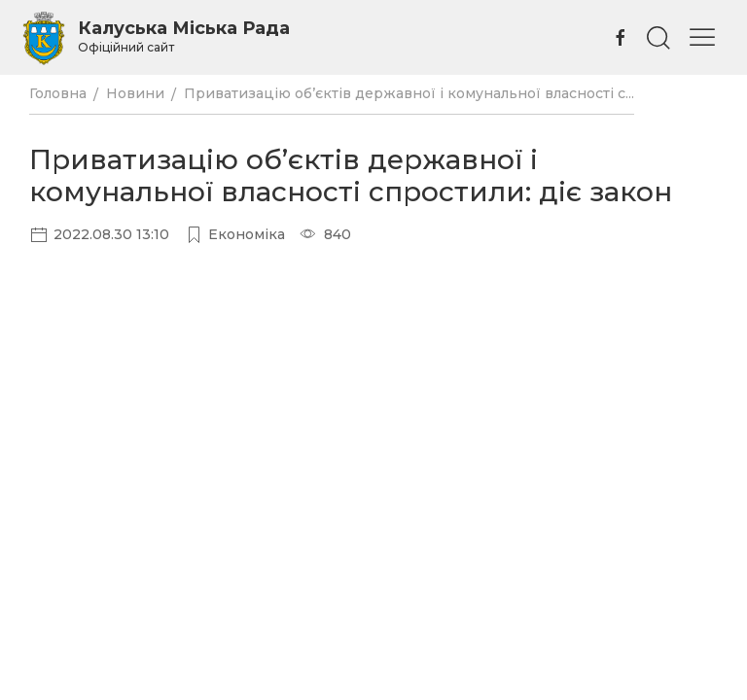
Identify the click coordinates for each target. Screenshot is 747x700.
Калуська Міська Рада (184, 36)
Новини (135, 93)
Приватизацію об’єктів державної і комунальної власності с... (409, 93)
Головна (58, 93)
